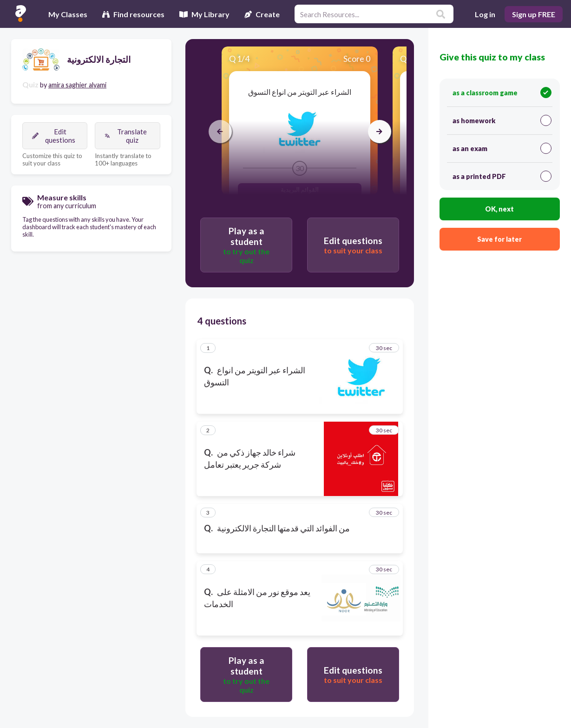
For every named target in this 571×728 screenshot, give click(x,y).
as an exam (502, 148)
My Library (204, 14)
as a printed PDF (502, 176)
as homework (502, 120)
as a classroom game (502, 93)
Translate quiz (126, 136)
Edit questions (54, 136)
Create (262, 14)
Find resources (133, 14)
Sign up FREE (534, 14)
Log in (485, 14)
